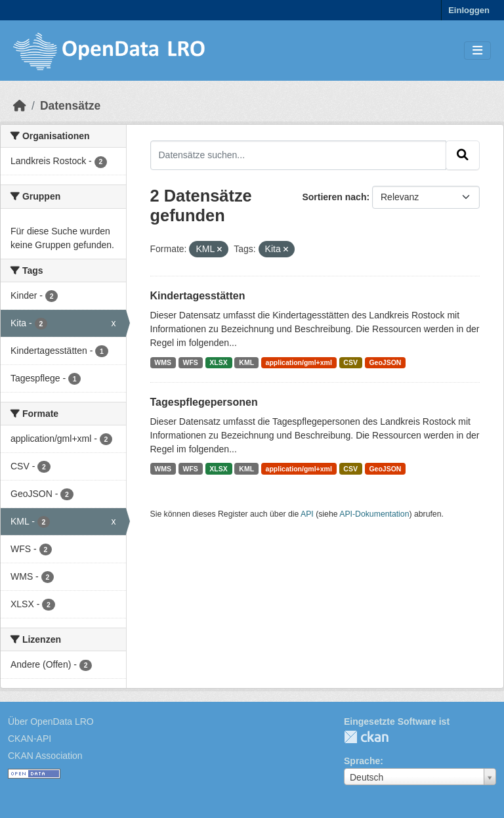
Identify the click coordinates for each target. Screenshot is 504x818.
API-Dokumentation (374, 514)
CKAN (366, 737)
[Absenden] (463, 155)
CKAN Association (45, 756)
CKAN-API (30, 739)
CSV (350, 362)
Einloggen (469, 10)
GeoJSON (385, 362)
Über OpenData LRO (51, 721)
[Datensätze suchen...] (299, 155)
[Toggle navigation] (477, 51)
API (307, 514)
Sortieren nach (334, 197)
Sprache (362, 761)
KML (246, 362)
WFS (191, 362)
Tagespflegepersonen (204, 402)
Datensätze (70, 106)
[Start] (20, 106)
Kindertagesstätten (198, 296)
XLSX (218, 362)
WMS (163, 362)
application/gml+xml (299, 362)
